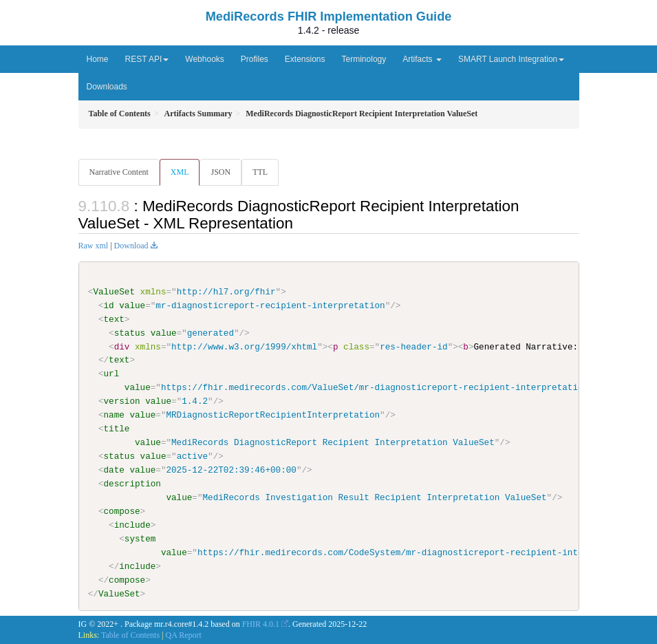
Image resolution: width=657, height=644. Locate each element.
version (122, 401)
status (130, 333)
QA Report (184, 635)
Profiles (255, 59)
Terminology (364, 59)
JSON (220, 172)
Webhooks (204, 59)
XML (180, 172)
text (114, 319)
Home (98, 59)
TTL (260, 172)
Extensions (305, 59)
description (132, 484)
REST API (147, 59)
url (112, 374)
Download (131, 246)
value (132, 305)
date (114, 470)
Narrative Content (119, 172)
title (117, 429)
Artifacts (422, 59)
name (114, 415)
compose (122, 511)
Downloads (107, 87)
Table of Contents (130, 635)
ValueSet (114, 292)
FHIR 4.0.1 (261, 623)
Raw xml (94, 246)
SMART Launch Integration (511, 59)
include (132, 525)
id (109, 305)
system (140, 539)
